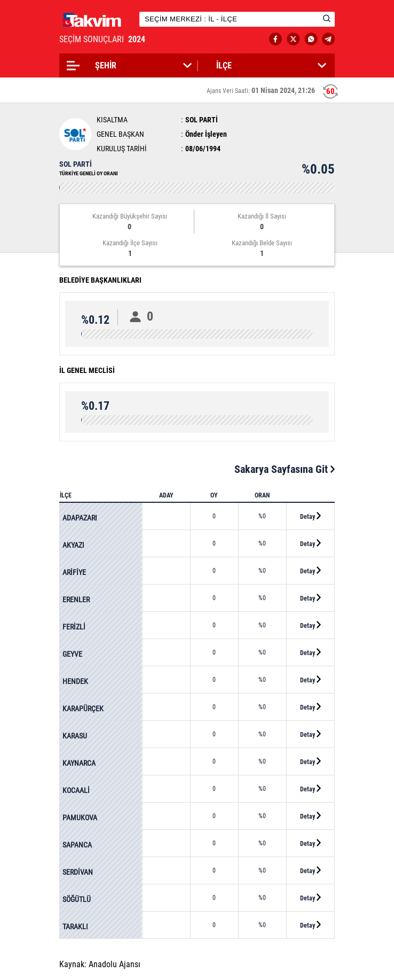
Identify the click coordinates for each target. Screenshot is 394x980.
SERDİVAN (78, 872)
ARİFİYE (74, 572)
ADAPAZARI (80, 518)
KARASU (75, 736)
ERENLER (76, 600)
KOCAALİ (76, 790)
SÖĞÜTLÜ (77, 899)
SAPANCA (77, 845)
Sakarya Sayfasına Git (285, 469)
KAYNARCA (79, 763)
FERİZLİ (74, 627)
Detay (310, 516)
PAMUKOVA (80, 818)
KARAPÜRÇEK (83, 709)
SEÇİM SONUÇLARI (103, 39)
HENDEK (75, 681)
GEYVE (72, 654)
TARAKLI (75, 927)
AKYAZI (73, 545)
